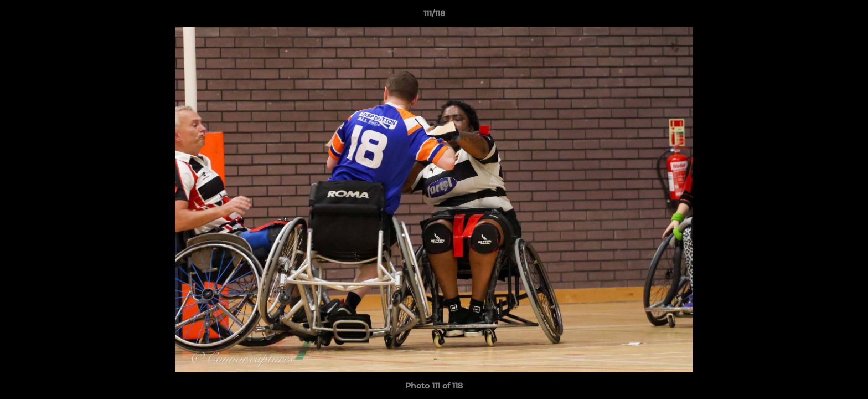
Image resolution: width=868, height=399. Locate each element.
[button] (848, 16)
